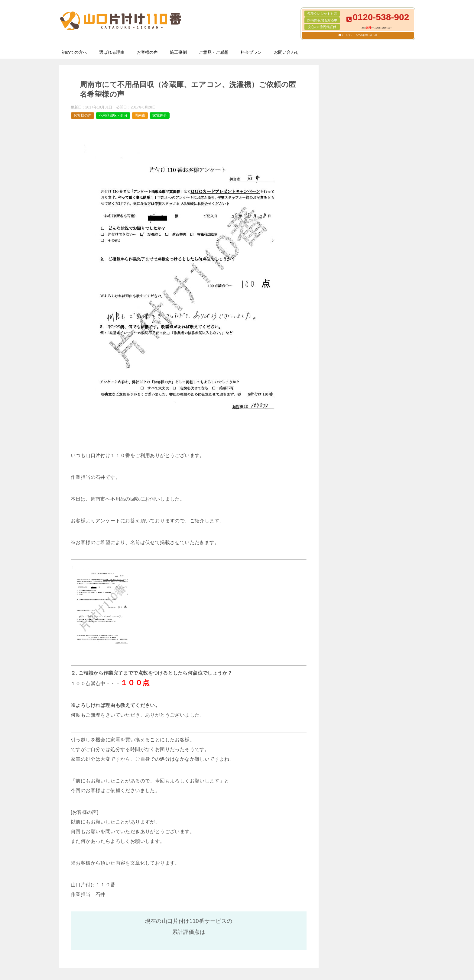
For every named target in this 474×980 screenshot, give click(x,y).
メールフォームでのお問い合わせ (359, 35)
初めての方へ (74, 52)
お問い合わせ (287, 52)
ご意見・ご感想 (214, 52)
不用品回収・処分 (113, 115)
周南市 (140, 115)
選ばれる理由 (112, 52)
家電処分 (160, 115)
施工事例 (178, 52)
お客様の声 (147, 52)
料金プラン (251, 52)
